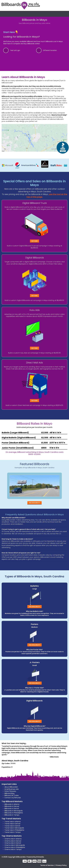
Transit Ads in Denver (12, 824)
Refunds (18, 798)
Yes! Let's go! (15, 50)
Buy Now (35, 241)
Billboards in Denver (12, 806)
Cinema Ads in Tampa (13, 849)
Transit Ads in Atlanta (13, 822)
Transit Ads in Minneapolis (14, 828)
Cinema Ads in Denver (13, 841)
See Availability (34, 503)
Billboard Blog (9, 793)
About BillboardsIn (11, 787)
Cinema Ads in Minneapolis (15, 845)
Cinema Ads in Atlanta (13, 839)
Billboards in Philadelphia (14, 813)
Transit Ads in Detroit (12, 826)
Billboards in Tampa (12, 815)
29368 (13, 763)
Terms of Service (47, 865)
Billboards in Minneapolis (14, 811)
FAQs (6, 791)
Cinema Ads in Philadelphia (15, 847)
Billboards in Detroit (12, 809)
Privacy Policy (61, 865)
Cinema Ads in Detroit (13, 843)
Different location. (50, 50)
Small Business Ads (12, 789)
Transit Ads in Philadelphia (14, 830)
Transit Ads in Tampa (13, 832)
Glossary (13, 791)
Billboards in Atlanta (12, 804)
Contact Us (9, 798)
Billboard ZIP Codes (12, 795)
